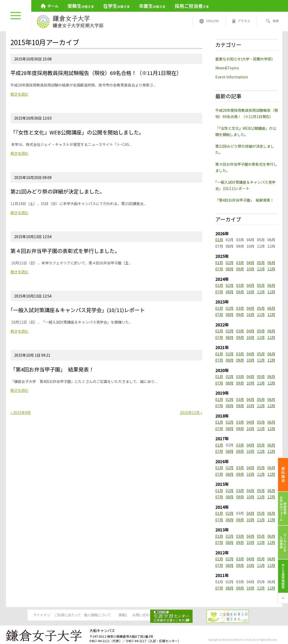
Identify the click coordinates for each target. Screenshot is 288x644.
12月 (271, 269)
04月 (250, 263)
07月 (219, 269)
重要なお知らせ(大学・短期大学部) (244, 59)
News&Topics (227, 68)
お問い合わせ (184, 615)
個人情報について (104, 615)
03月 (240, 263)
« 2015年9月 (21, 412)
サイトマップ (24, 615)
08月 (230, 269)
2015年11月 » (191, 412)
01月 (219, 240)
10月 (250, 269)
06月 (271, 263)
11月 (261, 269)
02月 (230, 263)
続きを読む (20, 94)
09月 (240, 269)
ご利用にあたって (64, 615)
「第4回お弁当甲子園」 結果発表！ (245, 200)
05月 (261, 263)
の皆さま (81, 6)
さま (192, 6)
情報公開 (144, 615)
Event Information (232, 77)
